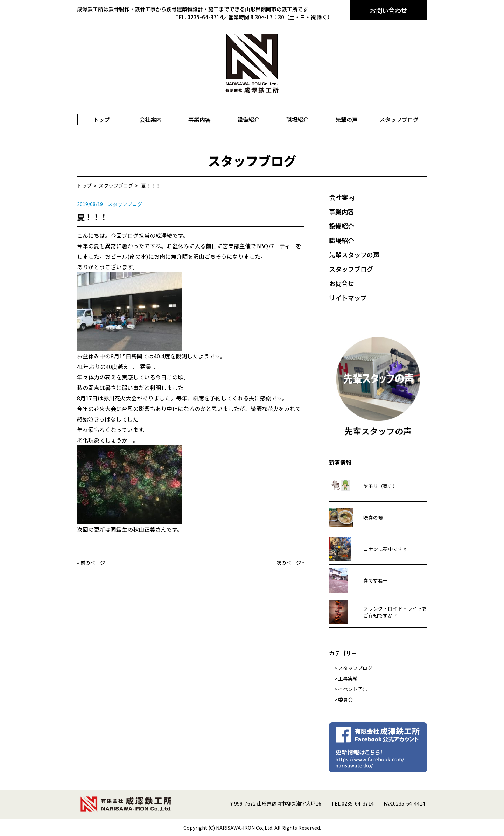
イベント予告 (353, 689)
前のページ (93, 563)
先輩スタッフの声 (354, 255)
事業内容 (342, 211)
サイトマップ (348, 298)
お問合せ (342, 283)
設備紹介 (342, 226)
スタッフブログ (125, 204)
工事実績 (348, 678)
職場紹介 (342, 240)
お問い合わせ (388, 10)
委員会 (345, 699)
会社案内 (342, 197)
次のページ (289, 563)
